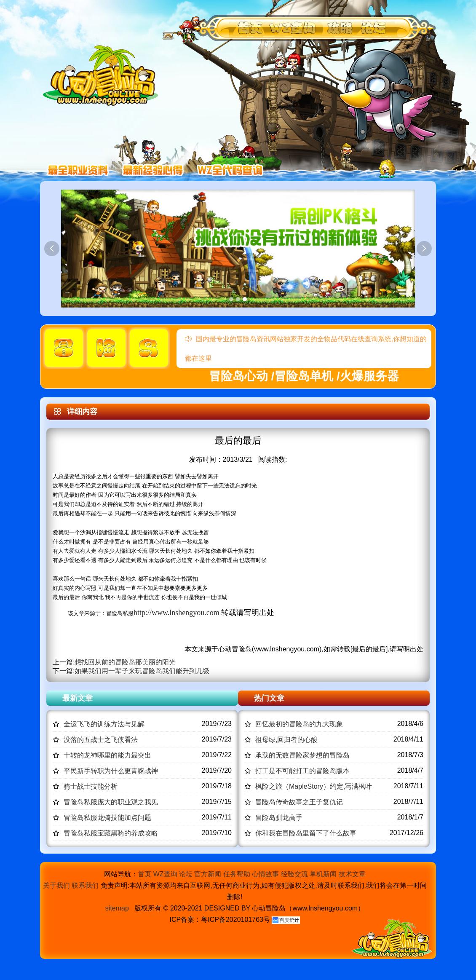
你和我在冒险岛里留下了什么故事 (306, 833)
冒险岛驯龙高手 (279, 818)
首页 (144, 874)
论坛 (186, 874)
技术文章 (352, 874)
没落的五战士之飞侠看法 (101, 740)
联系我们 (85, 885)
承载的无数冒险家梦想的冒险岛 (302, 755)
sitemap (117, 908)
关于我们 (56, 885)
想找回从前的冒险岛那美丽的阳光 (125, 662)
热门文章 (269, 698)
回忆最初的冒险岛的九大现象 (299, 724)
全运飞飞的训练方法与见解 (104, 724)
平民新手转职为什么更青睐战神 (111, 771)
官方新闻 (208, 874)
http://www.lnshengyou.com (176, 613)
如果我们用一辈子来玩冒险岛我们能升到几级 (142, 671)
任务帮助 (237, 874)
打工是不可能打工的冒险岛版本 (302, 771)
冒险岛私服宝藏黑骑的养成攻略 (111, 833)
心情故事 (265, 874)
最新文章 (78, 698)
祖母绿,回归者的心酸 (286, 740)
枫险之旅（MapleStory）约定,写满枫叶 (314, 786)
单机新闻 (323, 874)
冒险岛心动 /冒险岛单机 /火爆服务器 (304, 376)
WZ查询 (165, 874)
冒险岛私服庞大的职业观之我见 (111, 802)
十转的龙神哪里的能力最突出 (107, 755)
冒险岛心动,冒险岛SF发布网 (103, 75)
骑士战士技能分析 (91, 786)
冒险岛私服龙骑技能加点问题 (107, 818)
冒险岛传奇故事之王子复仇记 (299, 802)
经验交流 (294, 874)
